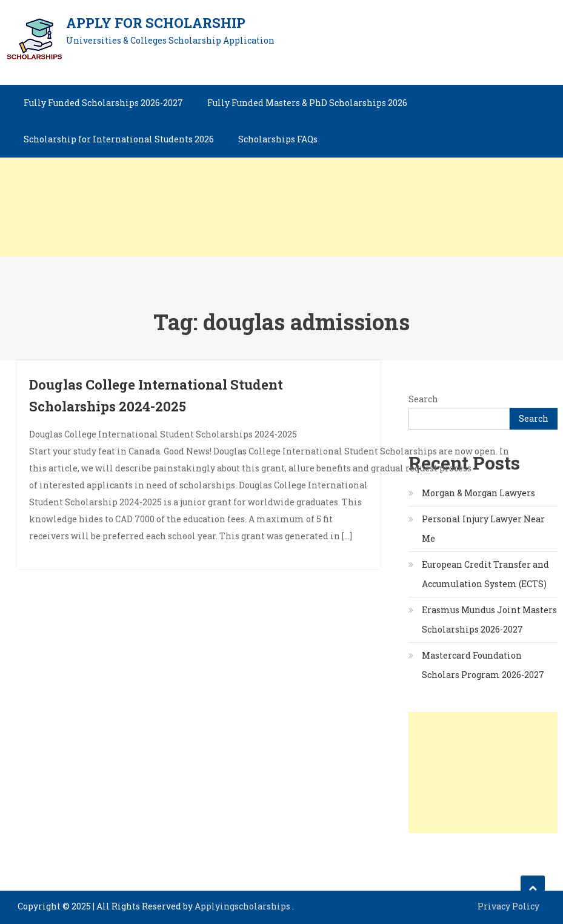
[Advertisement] (281, 171)
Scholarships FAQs (278, 139)
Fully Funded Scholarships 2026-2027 (103, 103)
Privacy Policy (508, 906)
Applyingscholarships (243, 906)
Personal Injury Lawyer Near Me (483, 529)
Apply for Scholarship (156, 23)
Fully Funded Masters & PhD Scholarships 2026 (307, 103)
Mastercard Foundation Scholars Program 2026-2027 (483, 665)
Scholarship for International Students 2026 (119, 139)
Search (423, 399)
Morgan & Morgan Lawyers (478, 493)
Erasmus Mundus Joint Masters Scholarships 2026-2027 (489, 620)
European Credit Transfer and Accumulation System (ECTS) (485, 574)
